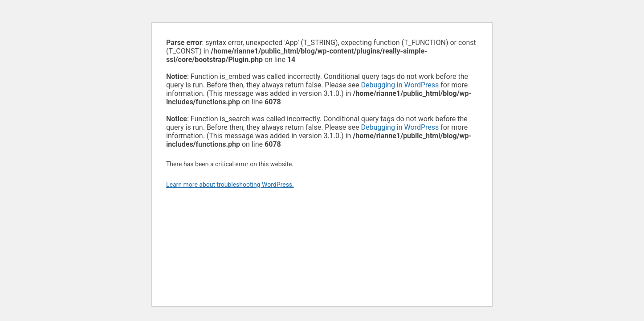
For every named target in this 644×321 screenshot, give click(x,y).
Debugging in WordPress (400, 85)
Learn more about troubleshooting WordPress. (230, 185)
